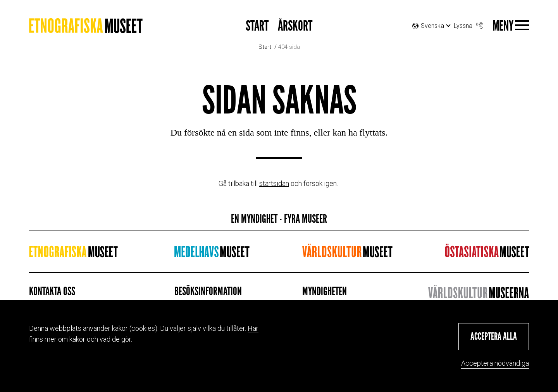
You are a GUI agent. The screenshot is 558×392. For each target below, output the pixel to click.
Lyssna (469, 24)
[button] (494, 337)
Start (257, 26)
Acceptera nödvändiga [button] (495, 363)
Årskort (295, 26)
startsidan (274, 183)
